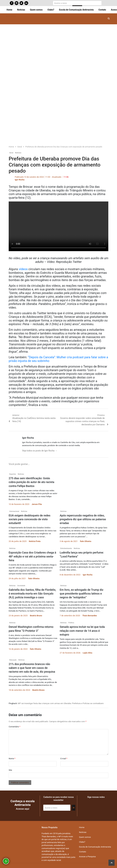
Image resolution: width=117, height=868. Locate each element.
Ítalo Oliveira (86, 541)
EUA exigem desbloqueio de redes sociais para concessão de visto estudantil (30, 519)
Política (71, 623)
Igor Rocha (20, 180)
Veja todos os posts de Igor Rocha (40, 451)
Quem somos (36, 10)
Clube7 (51, 10)
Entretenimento (66, 548)
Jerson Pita (37, 504)
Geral (11, 153)
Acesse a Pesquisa (87, 857)
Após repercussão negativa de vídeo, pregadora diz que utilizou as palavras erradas (83, 519)
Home (9, 10)
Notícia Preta (35, 541)
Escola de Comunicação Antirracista (76, 10)
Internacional (14, 511)
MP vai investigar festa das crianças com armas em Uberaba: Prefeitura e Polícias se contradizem (61, 703)
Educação (13, 660)
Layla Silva (87, 653)
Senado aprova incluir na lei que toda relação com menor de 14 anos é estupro (82, 631)
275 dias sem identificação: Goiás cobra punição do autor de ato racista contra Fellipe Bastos (31, 482)
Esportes (13, 474)
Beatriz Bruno (36, 616)
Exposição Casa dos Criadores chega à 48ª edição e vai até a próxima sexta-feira (32, 556)
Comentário (15, 727)
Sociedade (21, 586)
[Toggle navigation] (11, 16)
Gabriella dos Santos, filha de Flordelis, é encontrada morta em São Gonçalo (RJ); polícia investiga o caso (32, 594)
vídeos (23, 269)
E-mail (64, 759)
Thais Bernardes (90, 616)
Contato (102, 10)
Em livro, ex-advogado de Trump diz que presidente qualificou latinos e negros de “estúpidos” (82, 594)
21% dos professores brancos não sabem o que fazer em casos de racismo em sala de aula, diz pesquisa (32, 668)
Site (10, 770)
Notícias (21, 10)
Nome (12, 759)
